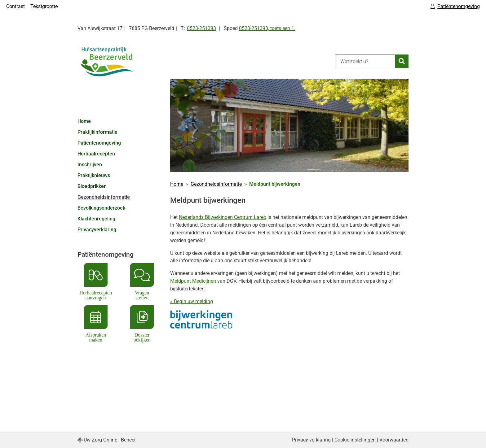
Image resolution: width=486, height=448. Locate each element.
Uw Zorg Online (100, 440)
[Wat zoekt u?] (365, 61)
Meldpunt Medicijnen (193, 281)
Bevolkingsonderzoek (101, 208)
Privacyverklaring (97, 230)
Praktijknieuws (94, 175)
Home (84, 121)
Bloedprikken (92, 186)
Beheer (128, 440)
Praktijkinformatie (97, 132)
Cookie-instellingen (355, 440)
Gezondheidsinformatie (104, 197)
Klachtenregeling (96, 219)
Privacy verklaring (311, 440)
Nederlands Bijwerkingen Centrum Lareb (223, 217)
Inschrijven (90, 165)
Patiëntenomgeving (99, 143)
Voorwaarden (394, 440)
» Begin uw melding (192, 301)
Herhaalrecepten (96, 154)
